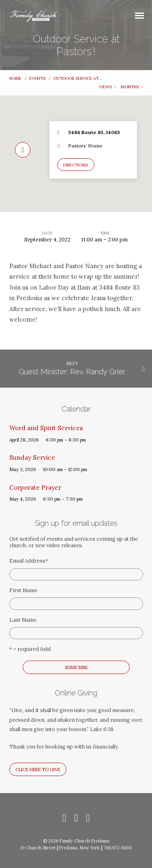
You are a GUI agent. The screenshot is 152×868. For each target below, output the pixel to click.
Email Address (29, 561)
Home (15, 78)
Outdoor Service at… (77, 78)
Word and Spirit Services (46, 428)
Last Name (23, 620)
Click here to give (38, 770)
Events (37, 78)
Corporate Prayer (35, 487)
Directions (76, 165)
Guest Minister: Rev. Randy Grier (72, 372)
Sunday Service (32, 457)
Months (132, 87)
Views (107, 87)
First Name (23, 590)
